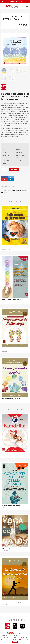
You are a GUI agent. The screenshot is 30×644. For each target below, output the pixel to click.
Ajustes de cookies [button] (23, 639)
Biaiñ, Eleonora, (7, 22)
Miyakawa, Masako (6, 551)
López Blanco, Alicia (15, 22)
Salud (20, 190)
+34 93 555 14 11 (5, 1)
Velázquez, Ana (5, 508)
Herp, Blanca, (5, 401)
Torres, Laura (17, 401)
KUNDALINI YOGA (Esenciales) (9, 454)
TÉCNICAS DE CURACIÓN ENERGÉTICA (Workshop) (13, 300)
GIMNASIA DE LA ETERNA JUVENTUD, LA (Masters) (13, 602)
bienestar (9, 190)
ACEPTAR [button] (15, 642)
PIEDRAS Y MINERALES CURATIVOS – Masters (12, 399)
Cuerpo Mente (15, 190)
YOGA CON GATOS (6, 548)
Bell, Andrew (4, 302)
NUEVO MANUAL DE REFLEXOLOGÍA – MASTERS (13, 349)
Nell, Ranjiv (4, 456)
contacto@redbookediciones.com (16, 1)
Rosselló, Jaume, (11, 401)
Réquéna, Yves (5, 604)
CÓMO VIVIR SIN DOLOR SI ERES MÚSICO (11, 506)
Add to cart (14, 169)
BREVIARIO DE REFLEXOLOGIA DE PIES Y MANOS (13, 247)
